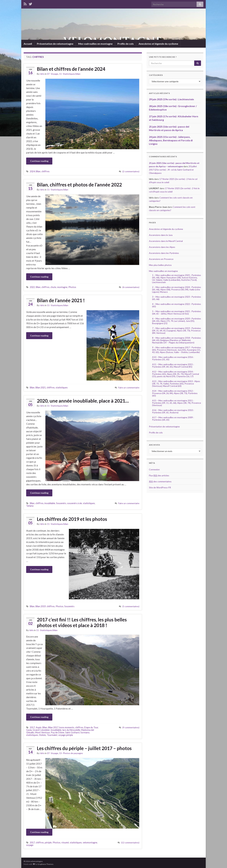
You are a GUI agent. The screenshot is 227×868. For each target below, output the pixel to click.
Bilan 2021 (41, 388)
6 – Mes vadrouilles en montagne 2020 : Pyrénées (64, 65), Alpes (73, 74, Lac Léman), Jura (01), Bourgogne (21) (177, 321)
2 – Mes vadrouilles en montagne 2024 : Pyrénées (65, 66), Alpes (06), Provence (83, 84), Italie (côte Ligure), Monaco (177, 289)
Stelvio (43, 735)
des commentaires (160, 481)
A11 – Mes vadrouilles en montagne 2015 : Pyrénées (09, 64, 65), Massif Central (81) (173, 365)
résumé (65, 843)
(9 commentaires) (131, 727)
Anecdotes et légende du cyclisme (158, 44)
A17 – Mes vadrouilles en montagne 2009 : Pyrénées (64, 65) (173, 419)
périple (48, 843)
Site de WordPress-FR (160, 487)
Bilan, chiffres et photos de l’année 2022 (79, 185)
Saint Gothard (72, 732)
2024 (32, 171)
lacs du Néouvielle (71, 730)
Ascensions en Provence (161, 259)
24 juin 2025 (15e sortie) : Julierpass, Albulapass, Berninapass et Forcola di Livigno (171, 140)
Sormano (85, 732)
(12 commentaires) (130, 843)
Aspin (39, 727)
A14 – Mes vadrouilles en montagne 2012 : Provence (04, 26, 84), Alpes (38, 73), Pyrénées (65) (175, 393)
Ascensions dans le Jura (161, 235)
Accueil (28, 44)
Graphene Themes (45, 864)
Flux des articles (159, 475)
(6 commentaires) (131, 287)
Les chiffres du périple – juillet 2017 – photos (84, 748)
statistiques (62, 388)
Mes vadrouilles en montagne (95, 44)
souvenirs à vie (75, 503)
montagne (62, 287)
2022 (32, 287)
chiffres (45, 171)
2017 (32, 727)
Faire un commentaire (129, 388)
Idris (42, 74)
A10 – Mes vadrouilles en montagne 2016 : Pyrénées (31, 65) (173, 358)
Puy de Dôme (58, 732)
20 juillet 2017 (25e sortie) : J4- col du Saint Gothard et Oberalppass (173, 170)
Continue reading (39, 161)
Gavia (29, 730)
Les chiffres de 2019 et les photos (72, 519)
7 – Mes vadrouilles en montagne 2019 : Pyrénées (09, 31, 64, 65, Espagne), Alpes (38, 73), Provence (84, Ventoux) (177, 331)
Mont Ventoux (42, 732)
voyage (30, 845)
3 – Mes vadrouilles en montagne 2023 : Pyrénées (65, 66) (177, 298)
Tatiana (30, 506)
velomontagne (90, 843)
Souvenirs (61, 503)
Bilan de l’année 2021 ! (61, 300)
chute (53, 287)
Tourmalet (52, 735)
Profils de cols (126, 44)
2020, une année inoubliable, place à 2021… (83, 401)
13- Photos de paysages (71, 753)
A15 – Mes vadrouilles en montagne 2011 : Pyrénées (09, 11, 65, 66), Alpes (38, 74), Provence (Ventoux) (177, 403)
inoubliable (50, 503)
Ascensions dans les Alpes (162, 247)
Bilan (38, 171)
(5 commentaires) (131, 606)
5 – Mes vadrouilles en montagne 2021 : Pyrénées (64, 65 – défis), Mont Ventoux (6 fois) (177, 312)
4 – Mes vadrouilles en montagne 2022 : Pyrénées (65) (177, 305)
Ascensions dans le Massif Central (166, 241)
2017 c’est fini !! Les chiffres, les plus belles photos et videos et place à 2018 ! (82, 622)
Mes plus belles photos (160, 265)
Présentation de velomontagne (55, 44)
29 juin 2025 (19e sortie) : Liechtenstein (171, 99)
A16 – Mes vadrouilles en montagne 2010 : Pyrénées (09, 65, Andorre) (173, 411)
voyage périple (66, 735)
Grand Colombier (41, 730)
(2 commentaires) (131, 171)
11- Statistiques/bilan (70, 74)
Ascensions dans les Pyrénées (164, 253)
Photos (72, 287)
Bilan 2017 (53, 727)
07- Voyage (53, 74)
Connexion (154, 469)
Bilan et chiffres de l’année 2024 (71, 69)
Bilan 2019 (41, 606)
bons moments (67, 727)
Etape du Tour (91, 727)
